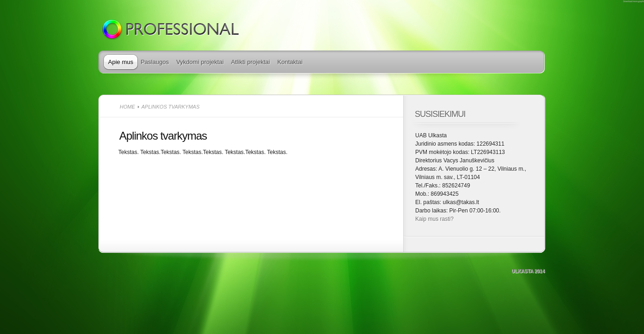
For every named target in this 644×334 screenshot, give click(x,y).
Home (127, 107)
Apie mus (121, 62)
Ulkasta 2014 (528, 271)
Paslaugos (155, 62)
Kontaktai (290, 62)
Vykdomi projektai (200, 62)
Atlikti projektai (251, 62)
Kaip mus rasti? (435, 219)
